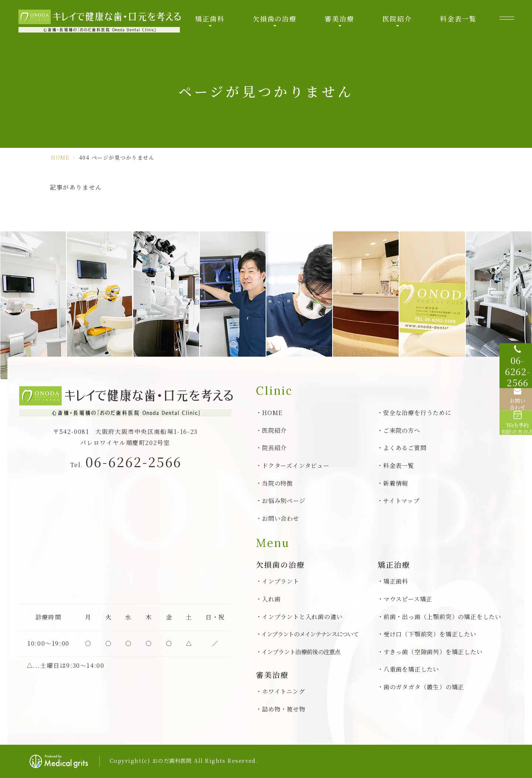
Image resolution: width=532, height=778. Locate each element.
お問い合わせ (281, 518)
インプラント (281, 581)
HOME (60, 157)
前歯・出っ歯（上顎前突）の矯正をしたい (442, 617)
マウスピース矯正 (408, 599)
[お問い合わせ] (514, 398)
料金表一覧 (458, 18)
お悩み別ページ (284, 501)
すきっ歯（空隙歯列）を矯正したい (433, 652)
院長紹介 (274, 448)
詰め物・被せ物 (284, 709)
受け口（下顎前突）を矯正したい (430, 634)
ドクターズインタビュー (296, 466)
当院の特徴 (277, 483)
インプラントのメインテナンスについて (310, 634)
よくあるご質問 (405, 448)
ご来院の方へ (402, 430)
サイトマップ (401, 501)
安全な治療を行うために (417, 413)
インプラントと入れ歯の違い (302, 617)
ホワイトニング (284, 691)
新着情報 (395, 483)
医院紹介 (397, 18)
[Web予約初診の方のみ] (514, 435)
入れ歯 (271, 599)
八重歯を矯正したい (411, 669)
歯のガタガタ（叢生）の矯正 (424, 687)
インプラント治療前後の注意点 (301, 652)
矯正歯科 (210, 18)
